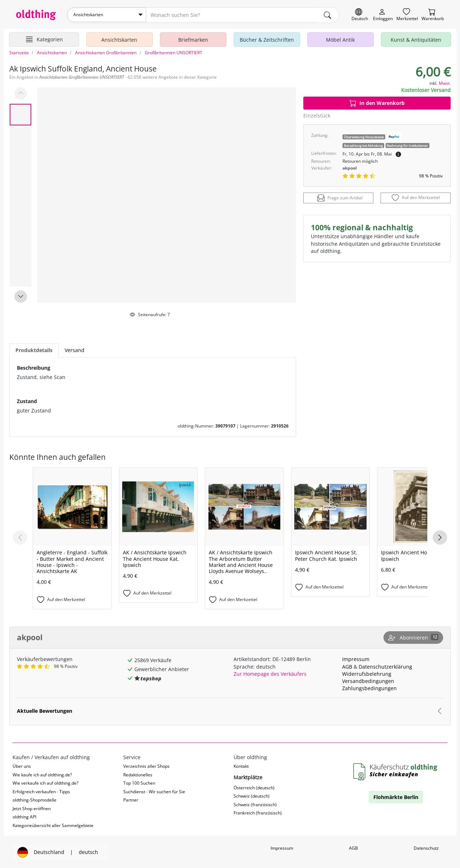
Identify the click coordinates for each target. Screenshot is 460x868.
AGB (347, 666)
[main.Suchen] (328, 15)
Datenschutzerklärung (385, 666)
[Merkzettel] (407, 15)
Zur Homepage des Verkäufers (270, 673)
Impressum (356, 659)
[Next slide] (21, 296)
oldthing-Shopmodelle (34, 800)
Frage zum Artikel (340, 198)
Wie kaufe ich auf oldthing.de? (42, 774)
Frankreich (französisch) (258, 812)
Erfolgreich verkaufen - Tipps (41, 791)
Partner (131, 800)
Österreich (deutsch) (254, 787)
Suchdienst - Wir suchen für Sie (154, 791)
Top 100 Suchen (139, 783)
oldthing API (24, 816)
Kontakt (241, 766)
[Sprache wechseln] (360, 15)
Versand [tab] (75, 350)
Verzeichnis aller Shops (146, 766)
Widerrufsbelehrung (367, 673)
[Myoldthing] (383, 15)
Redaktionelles (138, 774)
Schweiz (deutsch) (252, 796)
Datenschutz (426, 847)
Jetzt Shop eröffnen (32, 808)
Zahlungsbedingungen (369, 687)
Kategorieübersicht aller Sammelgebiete (53, 825)
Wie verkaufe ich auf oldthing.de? (45, 783)
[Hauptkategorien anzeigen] (44, 39)
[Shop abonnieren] (413, 637)
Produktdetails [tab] (34, 350)
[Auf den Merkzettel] (416, 198)
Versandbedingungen (368, 680)
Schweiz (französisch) (255, 804)
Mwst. (445, 82)
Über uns (22, 766)
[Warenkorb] (433, 15)
